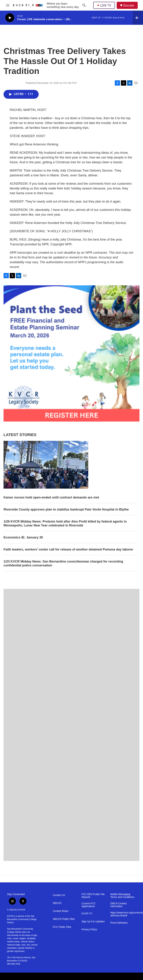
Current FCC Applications (89, 905)
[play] (10, 18)
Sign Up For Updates (93, 922)
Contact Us (59, 895)
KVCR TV (87, 914)
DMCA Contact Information (119, 905)
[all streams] (138, 18)
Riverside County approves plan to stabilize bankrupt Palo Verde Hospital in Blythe (66, 509)
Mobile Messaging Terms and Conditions (122, 896)
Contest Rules (61, 911)
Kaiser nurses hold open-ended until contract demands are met (51, 497)
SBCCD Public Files (64, 919)
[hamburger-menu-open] (8, 5)
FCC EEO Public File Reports (93, 896)
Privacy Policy (89, 929)
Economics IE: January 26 (23, 537)
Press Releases (119, 923)
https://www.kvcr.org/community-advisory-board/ (123, 914)
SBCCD (57, 903)
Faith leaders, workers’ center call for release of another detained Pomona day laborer (68, 549)
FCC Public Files (62, 927)
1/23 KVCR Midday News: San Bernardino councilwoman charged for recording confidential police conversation (63, 563)
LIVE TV (104, 5)
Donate (129, 5)
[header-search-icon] (84, 5)
